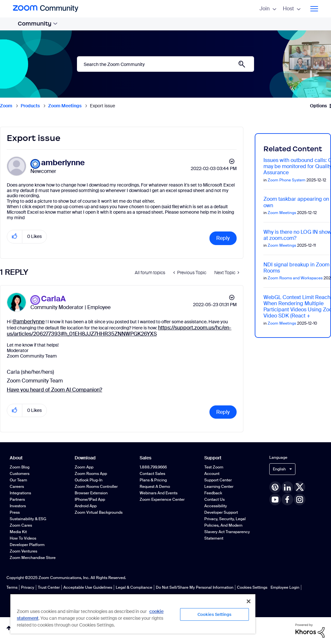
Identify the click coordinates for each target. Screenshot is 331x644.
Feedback (213, 493)
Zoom (6, 106)
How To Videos (23, 538)
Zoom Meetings (65, 106)
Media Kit (18, 532)
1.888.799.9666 (153, 467)
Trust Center (49, 587)
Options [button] (318, 106)
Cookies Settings (252, 587)
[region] (133, 614)
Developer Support (221, 512)
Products (30, 106)
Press (15, 512)
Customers (20, 474)
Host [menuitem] (292, 9)
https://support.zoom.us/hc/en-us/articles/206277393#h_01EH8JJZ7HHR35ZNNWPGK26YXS (119, 331)
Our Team (18, 480)
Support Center (218, 480)
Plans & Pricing (153, 480)
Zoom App (84, 467)
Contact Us (214, 499)
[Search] (165, 64)
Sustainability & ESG (28, 519)
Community (38, 24)
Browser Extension (91, 493)
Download (85, 458)
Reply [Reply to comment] (223, 412)
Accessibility (216, 506)
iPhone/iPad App (90, 499)
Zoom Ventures (23, 551)
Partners (17, 499)
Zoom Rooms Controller (96, 487)
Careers (17, 487)
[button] (15, 236)
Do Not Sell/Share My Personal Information (195, 587)
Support (213, 458)
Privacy (28, 587)
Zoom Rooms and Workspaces (295, 278)
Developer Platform (27, 545)
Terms (12, 587)
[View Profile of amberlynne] (63, 163)
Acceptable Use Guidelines (88, 587)
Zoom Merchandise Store (33, 558)
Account (212, 474)
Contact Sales (152, 474)
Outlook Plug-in (89, 480)
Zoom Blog (20, 467)
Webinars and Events (159, 493)
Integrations (20, 493)
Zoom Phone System (287, 180)
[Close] (249, 601)
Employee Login (285, 587)
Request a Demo (155, 487)
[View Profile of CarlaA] (53, 299)
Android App (86, 506)
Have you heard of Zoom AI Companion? (54, 390)
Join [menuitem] (268, 9)
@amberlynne (28, 322)
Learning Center (219, 487)
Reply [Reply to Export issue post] (223, 238)
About (16, 458)
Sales (145, 458)
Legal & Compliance (134, 587)
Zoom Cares (21, 525)
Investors (18, 506)
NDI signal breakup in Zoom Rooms (296, 268)
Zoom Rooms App (91, 474)
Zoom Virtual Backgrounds (99, 512)
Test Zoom (214, 467)
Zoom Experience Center (162, 499)
